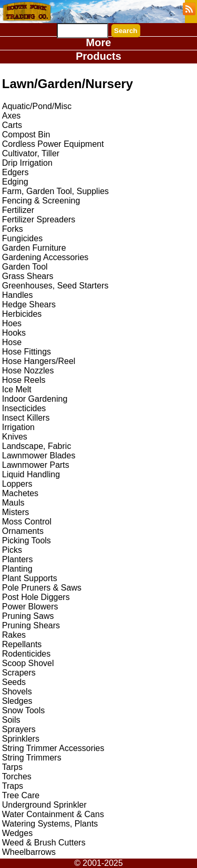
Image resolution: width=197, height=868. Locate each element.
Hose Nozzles (28, 371)
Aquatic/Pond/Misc (37, 106)
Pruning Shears (31, 625)
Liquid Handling (31, 474)
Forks (13, 229)
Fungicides (22, 238)
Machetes (20, 493)
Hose (12, 342)
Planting (17, 569)
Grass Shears (28, 276)
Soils (11, 720)
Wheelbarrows (29, 852)
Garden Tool (25, 267)
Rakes (14, 635)
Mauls (13, 503)
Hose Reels (24, 380)
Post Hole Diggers (36, 597)
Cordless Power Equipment (53, 144)
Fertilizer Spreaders (39, 219)
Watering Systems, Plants (50, 824)
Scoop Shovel (28, 663)
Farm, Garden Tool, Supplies (55, 191)
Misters (16, 512)
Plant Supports (30, 578)
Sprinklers (21, 739)
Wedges (17, 833)
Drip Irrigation (27, 163)
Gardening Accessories (45, 257)
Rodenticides (27, 654)
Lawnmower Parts (36, 465)
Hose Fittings (27, 352)
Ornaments (23, 531)
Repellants (22, 644)
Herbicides (22, 314)
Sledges (17, 701)
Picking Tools (27, 540)
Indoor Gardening (35, 399)
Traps (13, 786)
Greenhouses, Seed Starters (55, 286)
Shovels (17, 692)
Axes (12, 116)
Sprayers (19, 729)
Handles (18, 295)
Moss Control (27, 522)
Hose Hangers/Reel (39, 361)
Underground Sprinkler (44, 805)
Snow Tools (24, 710)
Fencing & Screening (41, 201)
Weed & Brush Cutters (44, 843)
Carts (12, 125)
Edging (15, 182)
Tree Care (21, 795)
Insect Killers (26, 418)
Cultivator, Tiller (31, 153)
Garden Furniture (34, 248)
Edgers (15, 172)
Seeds (14, 682)
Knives (15, 437)
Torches (17, 776)
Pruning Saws (28, 616)
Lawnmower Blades (39, 456)
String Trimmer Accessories (53, 748)
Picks (12, 550)
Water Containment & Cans (53, 814)
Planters (18, 559)
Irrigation (18, 427)
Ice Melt (17, 389)
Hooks (14, 333)
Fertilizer (18, 210)
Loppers (17, 484)
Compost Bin (26, 135)
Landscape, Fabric (37, 446)
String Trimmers (32, 758)
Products (98, 56)
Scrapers (19, 673)
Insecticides (24, 408)
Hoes (12, 323)
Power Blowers (30, 607)
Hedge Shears (29, 304)
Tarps (12, 767)
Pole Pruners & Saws (42, 588)
